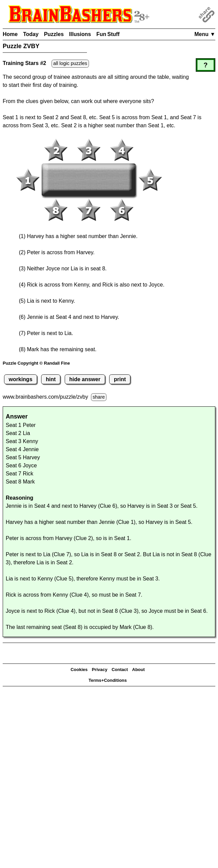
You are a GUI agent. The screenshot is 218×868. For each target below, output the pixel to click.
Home (10, 34)
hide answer (85, 379)
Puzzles (54, 34)
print (120, 379)
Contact (120, 670)
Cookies (79, 670)
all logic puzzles (70, 63)
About (138, 670)
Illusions (80, 34)
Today (31, 34)
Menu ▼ (205, 34)
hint (51, 379)
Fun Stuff (108, 34)
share (99, 397)
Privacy (99, 670)
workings (21, 379)
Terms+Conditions (108, 680)
